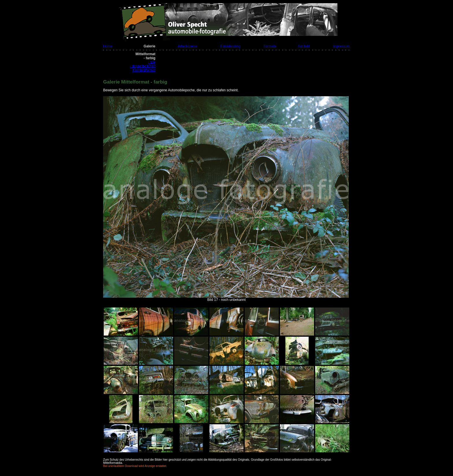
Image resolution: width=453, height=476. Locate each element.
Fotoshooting (230, 46)
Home (108, 46)
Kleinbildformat (144, 70)
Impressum (341, 46)
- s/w (152, 62)
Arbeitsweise (187, 46)
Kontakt (304, 46)
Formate (270, 46)
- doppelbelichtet (143, 66)
